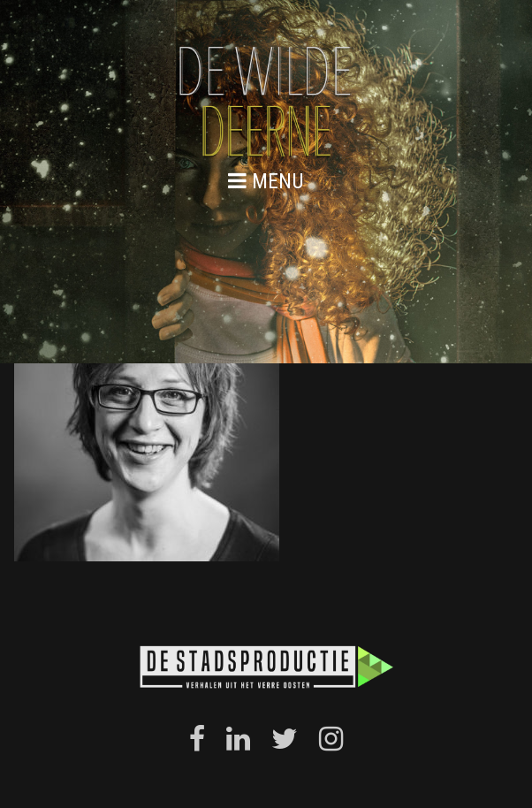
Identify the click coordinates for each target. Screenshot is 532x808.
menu (266, 181)
